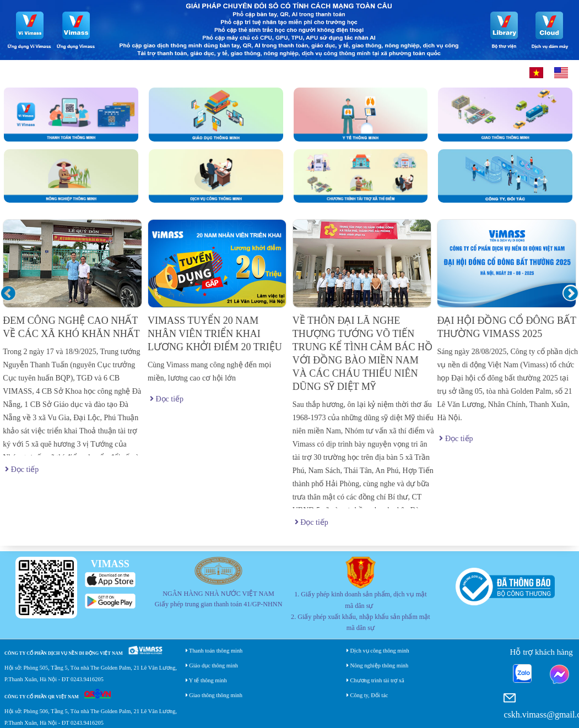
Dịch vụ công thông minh (378, 651)
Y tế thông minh (206, 680)
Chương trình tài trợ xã (375, 680)
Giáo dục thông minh (212, 665)
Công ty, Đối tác (367, 695)
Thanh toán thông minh (214, 651)
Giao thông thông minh (214, 695)
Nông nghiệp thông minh (377, 665)
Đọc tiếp (22, 469)
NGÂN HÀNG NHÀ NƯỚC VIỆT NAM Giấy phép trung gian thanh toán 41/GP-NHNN (219, 599)
